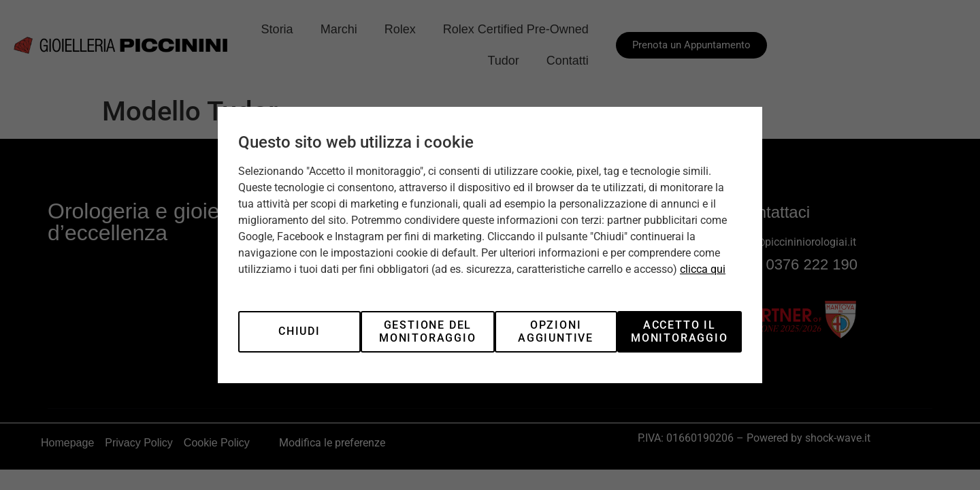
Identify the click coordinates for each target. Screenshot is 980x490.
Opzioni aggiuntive (556, 331)
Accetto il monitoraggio (680, 331)
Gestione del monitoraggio (428, 331)
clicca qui (703, 269)
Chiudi (299, 331)
